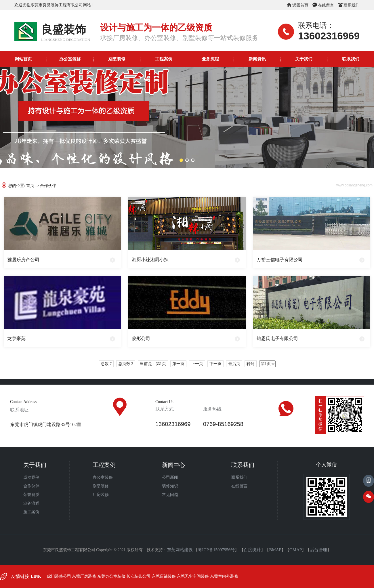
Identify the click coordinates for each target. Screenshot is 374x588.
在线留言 (326, 5)
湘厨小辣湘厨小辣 (150, 260)
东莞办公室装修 (112, 576)
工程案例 (164, 59)
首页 (30, 186)
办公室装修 (70, 59)
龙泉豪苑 (16, 338)
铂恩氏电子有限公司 (277, 338)
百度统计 (252, 550)
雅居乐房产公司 (23, 260)
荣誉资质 (31, 495)
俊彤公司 (141, 338)
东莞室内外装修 (224, 576)
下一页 (215, 364)
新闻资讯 (257, 59)
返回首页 (300, 5)
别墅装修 (117, 59)
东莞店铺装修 (164, 576)
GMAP (296, 550)
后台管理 (318, 550)
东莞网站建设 (180, 550)
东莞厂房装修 (85, 576)
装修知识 (170, 486)
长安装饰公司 (139, 576)
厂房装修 (101, 495)
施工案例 (31, 512)
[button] (181, 160)
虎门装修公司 (60, 576)
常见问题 (170, 495)
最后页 (234, 364)
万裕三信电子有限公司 (280, 260)
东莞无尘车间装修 (193, 576)
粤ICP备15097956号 (216, 550)
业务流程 (210, 59)
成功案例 (31, 477)
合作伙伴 (31, 486)
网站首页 (23, 59)
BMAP (275, 550)
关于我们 (304, 59)
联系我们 (352, 5)
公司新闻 (170, 477)
